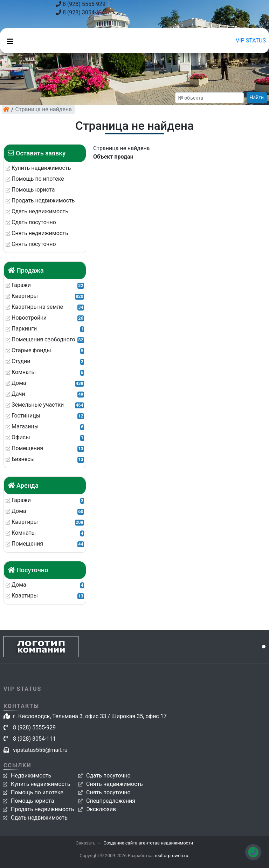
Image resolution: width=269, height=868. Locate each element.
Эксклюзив (101, 809)
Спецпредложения (111, 801)
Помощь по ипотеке (37, 792)
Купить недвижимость (40, 784)
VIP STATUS (251, 41)
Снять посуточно (108, 792)
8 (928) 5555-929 (81, 4)
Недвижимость (31, 776)
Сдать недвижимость (39, 818)
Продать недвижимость (43, 809)
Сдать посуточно (108, 776)
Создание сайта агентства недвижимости (148, 843)
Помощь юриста (32, 801)
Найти (257, 98)
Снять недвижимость (115, 784)
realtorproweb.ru (171, 856)
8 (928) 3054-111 (81, 12)
